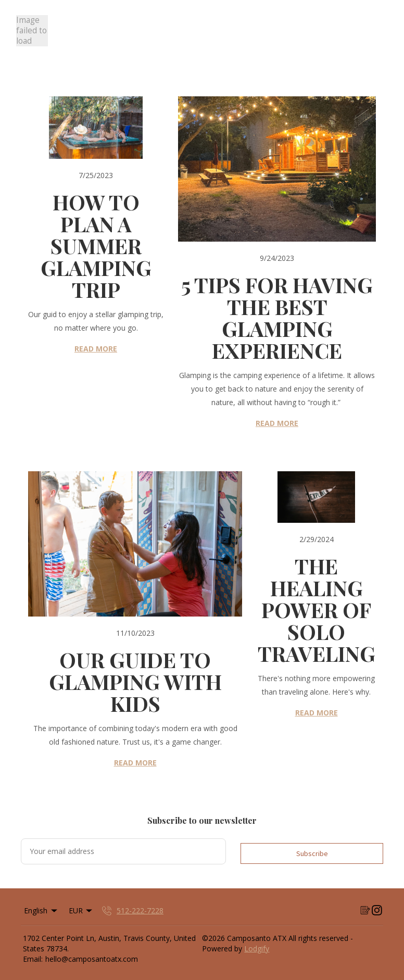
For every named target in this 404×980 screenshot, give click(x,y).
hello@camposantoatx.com (92, 959)
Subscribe (312, 853)
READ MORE (96, 349)
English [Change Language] (41, 910)
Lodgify (257, 948)
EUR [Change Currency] (81, 910)
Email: (33, 959)
